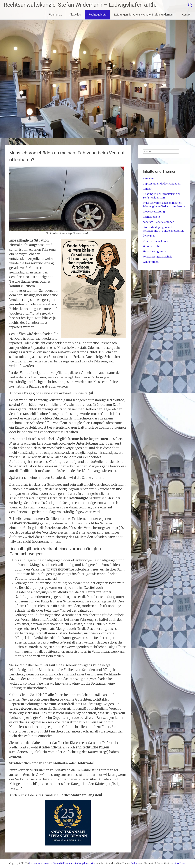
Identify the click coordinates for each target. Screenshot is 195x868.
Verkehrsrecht (151, 246)
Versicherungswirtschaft (157, 257)
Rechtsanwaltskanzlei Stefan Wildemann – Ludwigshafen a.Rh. (80, 5)
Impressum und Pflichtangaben (162, 184)
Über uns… (56, 15)
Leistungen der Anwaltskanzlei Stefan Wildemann (144, 15)
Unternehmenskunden (157, 241)
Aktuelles (75, 15)
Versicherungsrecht (155, 251)
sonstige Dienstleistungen (159, 222)
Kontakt (187, 15)
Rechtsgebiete (98, 15)
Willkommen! (151, 262)
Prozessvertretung (154, 212)
